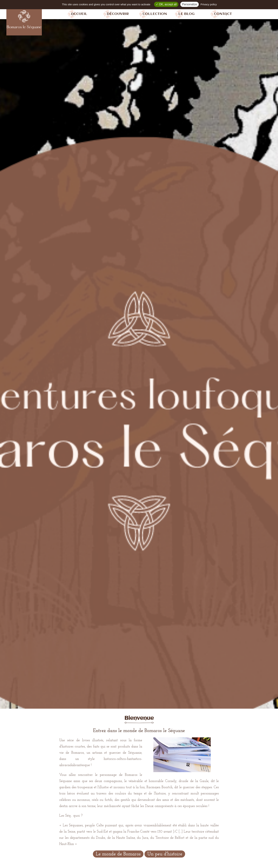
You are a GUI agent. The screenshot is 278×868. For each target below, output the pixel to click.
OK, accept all (166, 4)
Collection (155, 14)
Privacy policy (209, 4)
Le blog (186, 14)
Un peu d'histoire (165, 854)
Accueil (79, 14)
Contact (223, 14)
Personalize (190, 4)
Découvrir (118, 14)
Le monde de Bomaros (118, 854)
